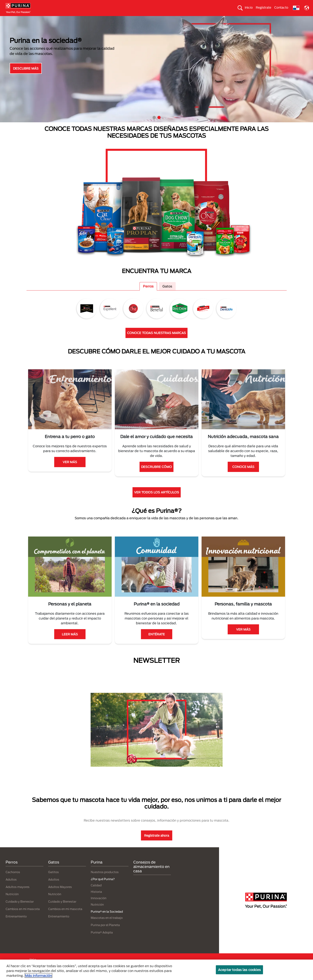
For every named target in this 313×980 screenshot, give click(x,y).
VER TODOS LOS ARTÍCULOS (157, 499)
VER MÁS (70, 469)
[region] (156, 970)
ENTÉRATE (157, 641)
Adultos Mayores (60, 894)
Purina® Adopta (102, 940)
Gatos (43, 19)
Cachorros (13, 879)
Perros (21, 19)
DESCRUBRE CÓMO (156, 474)
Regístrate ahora (157, 842)
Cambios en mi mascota (23, 916)
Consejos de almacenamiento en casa (151, 874)
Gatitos (54, 879)
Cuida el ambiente (193, 19)
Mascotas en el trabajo (107, 925)
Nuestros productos (110, 19)
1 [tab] (154, 125)
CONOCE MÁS (243, 474)
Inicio (249, 7)
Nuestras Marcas (72, 19)
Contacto (281, 7)
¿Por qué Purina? (285, 19)
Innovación (99, 905)
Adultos (11, 886)
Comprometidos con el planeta (240, 19)
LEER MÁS (70, 641)
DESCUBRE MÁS (26, 75)
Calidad (96, 892)
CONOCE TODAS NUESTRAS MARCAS (156, 340)
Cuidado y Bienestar (20, 909)
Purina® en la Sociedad (152, 19)
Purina (97, 869)
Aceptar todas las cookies (239, 970)
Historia (96, 899)
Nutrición (12, 901)
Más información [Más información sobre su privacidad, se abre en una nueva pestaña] (38, 975)
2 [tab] (159, 125)
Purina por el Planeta (105, 932)
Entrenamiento (16, 923)
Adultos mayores (18, 894)
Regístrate (264, 7)
